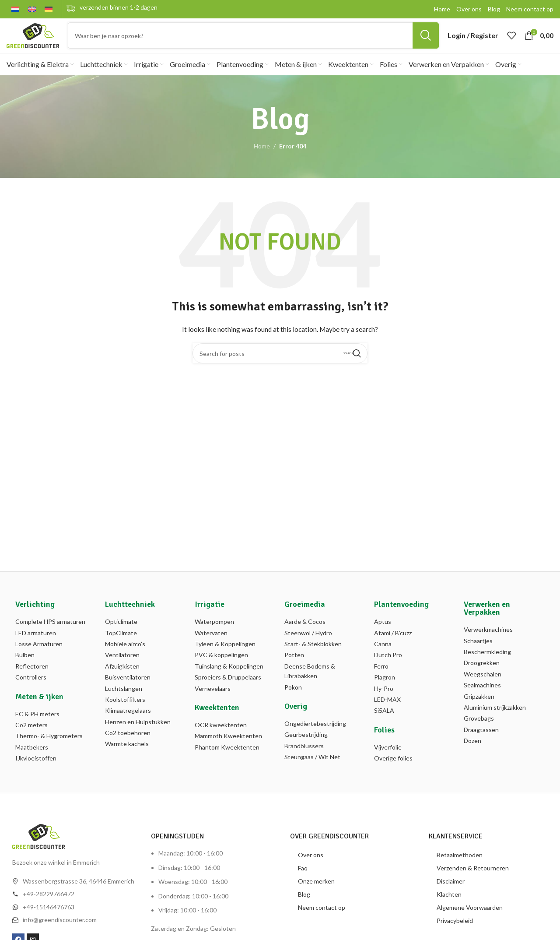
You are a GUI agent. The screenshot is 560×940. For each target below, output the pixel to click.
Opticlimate (121, 633)
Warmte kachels (127, 755)
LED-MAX (387, 710)
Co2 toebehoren (128, 744)
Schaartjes (478, 652)
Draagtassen (481, 741)
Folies (384, 741)
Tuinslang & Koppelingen (229, 677)
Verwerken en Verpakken (487, 620)
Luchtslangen (124, 699)
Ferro (381, 677)
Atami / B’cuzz (393, 644)
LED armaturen (36, 644)
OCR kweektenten (221, 736)
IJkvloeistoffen (36, 769)
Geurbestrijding (306, 746)
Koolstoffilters (125, 710)
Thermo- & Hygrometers (49, 747)
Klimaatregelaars (128, 722)
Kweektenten (217, 718)
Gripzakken (479, 707)
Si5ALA (384, 722)
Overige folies (393, 769)
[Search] (253, 41)
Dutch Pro (388, 666)
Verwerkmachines (488, 641)
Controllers (31, 688)
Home (262, 157)
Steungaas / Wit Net (312, 768)
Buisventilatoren (128, 688)
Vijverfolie (388, 758)
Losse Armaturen (39, 655)
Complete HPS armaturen (50, 633)
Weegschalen (483, 685)
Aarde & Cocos (305, 633)
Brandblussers (304, 757)
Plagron (385, 688)
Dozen (472, 752)
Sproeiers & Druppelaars (228, 688)
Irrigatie (210, 616)
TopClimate (121, 644)
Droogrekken (482, 674)
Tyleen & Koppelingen (225, 655)
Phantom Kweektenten (227, 758)
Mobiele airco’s (125, 655)
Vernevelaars (213, 699)
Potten (294, 666)
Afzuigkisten (122, 677)
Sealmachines (482, 696)
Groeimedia (305, 616)
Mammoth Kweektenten (228, 747)
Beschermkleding (487, 663)
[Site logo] (33, 40)
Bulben (25, 666)
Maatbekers (32, 758)
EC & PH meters (37, 725)
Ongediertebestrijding (315, 734)
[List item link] (75, 905)
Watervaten (211, 644)
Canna (383, 655)
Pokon (293, 698)
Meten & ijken (39, 708)
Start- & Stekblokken (313, 655)
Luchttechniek (130, 616)
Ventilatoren (122, 666)
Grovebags (479, 730)
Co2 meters (31, 736)
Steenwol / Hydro (308, 644)
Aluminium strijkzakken (495, 718)
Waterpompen (214, 633)
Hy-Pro (384, 699)
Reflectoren (32, 677)
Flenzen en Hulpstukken (138, 733)
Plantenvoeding (401, 616)
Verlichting (35, 616)
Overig (296, 717)
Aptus (383, 633)
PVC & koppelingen (221, 666)
